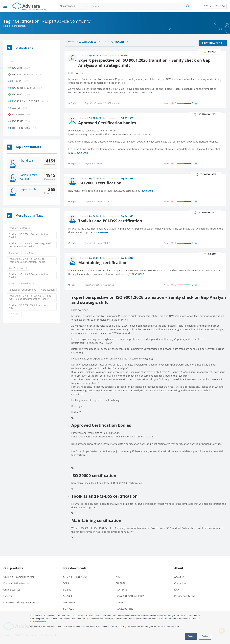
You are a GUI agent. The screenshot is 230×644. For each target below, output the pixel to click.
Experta (8, 597)
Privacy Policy (39, 622)
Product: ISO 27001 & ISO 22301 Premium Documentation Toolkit (27, 260)
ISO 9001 (30, 253)
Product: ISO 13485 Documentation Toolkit (28, 276)
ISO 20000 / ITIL (124, 610)
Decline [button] (205, 636)
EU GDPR (121, 585)
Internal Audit (27, 283)
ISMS (11, 283)
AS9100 (120, 604)
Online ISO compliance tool (19, 578)
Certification (48, 290)
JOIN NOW (220, 6)
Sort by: (110, 41)
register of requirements (22, 290)
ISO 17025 (68, 610)
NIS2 (118, 578)
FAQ (177, 591)
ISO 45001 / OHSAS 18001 (130, 597)
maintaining (108, 286)
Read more (148, 93)
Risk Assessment (18, 268)
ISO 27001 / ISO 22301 (75, 578)
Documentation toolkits (16, 585)
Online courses (12, 591)
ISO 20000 (108, 202)
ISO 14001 (68, 597)
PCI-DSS (107, 244)
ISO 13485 (121, 591)
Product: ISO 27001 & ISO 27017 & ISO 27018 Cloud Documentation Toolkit (30, 297)
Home (7, 26)
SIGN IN (207, 6)
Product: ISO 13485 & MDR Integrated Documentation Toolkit (30, 245)
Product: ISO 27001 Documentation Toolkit (28, 236)
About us (179, 578)
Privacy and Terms (185, 597)
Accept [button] (191, 636)
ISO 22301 (14, 314)
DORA (66, 585)
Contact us (180, 585)
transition (117, 103)
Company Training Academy (19, 604)
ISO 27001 (14, 253)
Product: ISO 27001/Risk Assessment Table (29, 307)
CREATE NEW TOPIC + (213, 43)
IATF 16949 (69, 604)
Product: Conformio (19, 228)
